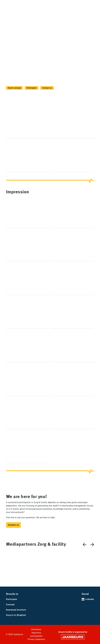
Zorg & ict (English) (16, 615)
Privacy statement (36, 639)
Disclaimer (36, 629)
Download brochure (16, 610)
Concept (10, 605)
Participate (32, 88)
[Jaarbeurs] (73, 637)
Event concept (14, 88)
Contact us (47, 88)
